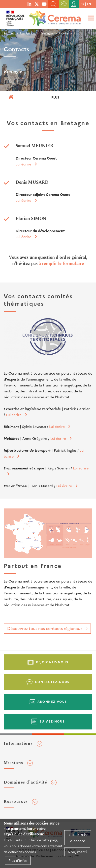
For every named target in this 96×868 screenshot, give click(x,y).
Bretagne (47, 33)
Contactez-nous (52, 682)
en (89, 4)
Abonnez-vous (52, 701)
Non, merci (77, 852)
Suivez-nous (52, 721)
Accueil (9, 33)
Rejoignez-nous (52, 662)
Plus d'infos (18, 860)
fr (82, 4)
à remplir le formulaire (61, 264)
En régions (27, 33)
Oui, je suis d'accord (78, 838)
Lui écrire (23, 164)
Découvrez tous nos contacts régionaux (45, 628)
